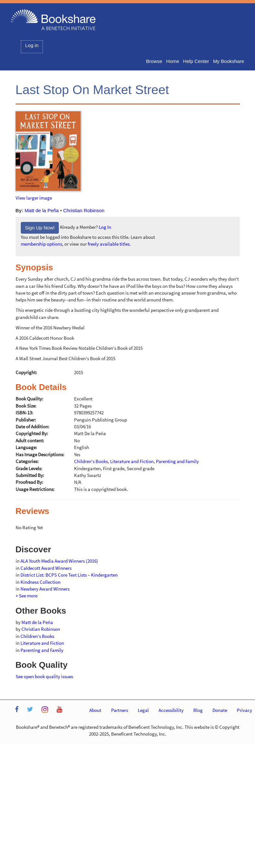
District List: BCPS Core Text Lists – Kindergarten (69, 575)
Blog (198, 710)
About (95, 710)
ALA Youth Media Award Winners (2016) (59, 561)
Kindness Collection (40, 582)
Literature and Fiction (42, 643)
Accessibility (171, 710)
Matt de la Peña (42, 210)
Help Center (196, 61)
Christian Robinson (84, 210)
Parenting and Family (42, 650)
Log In (105, 227)
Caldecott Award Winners (46, 568)
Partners (120, 710)
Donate (220, 710)
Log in (32, 45)
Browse (154, 61)
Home (173, 61)
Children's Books (37, 636)
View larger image (34, 198)
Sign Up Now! (40, 228)
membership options (41, 244)
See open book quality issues (44, 676)
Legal (143, 710)
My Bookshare (229, 61)
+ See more (26, 596)
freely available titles (109, 244)
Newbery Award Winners (45, 589)
